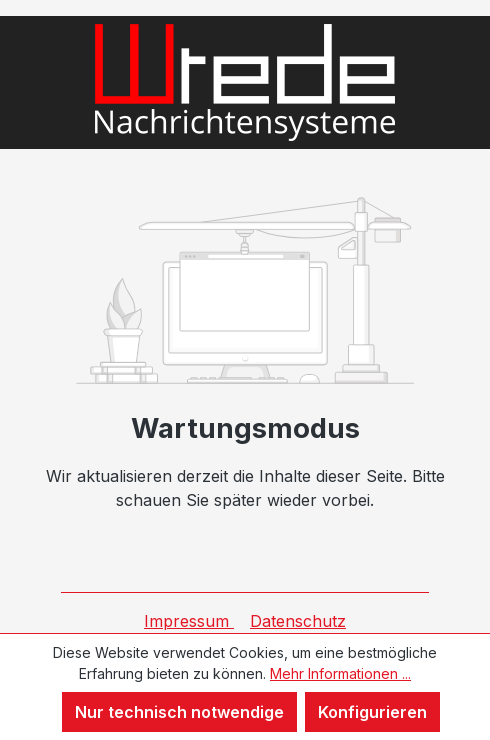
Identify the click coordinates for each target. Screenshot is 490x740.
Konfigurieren (372, 712)
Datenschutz (298, 621)
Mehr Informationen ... (340, 673)
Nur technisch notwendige (179, 712)
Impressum (189, 621)
